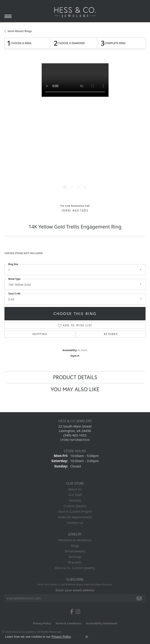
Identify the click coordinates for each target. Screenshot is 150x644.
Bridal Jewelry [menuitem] (75, 551)
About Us (75, 489)
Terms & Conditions (68, 623)
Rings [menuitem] (75, 546)
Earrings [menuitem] (75, 557)
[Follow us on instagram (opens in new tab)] (78, 612)
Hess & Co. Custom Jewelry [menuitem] (75, 568)
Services (75, 500)
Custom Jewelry (75, 506)
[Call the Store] (75, 435)
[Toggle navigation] (8, 16)
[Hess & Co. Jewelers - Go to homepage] (75, 12)
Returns (111, 334)
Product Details (75, 377)
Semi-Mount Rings (20, 31)
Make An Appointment (75, 517)
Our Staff (75, 495)
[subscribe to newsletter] (139, 598)
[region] (75, 130)
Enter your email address (75, 590)
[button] (65, 187)
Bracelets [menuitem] (75, 562)
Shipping (40, 334)
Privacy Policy (42, 623)
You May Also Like (75, 389)
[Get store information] (75, 440)
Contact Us (75, 523)
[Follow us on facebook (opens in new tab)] (72, 612)
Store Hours (75, 451)
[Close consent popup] (87, 637)
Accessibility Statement (101, 623)
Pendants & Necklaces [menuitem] (75, 540)
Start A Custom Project (75, 511)
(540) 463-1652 (75, 210)
